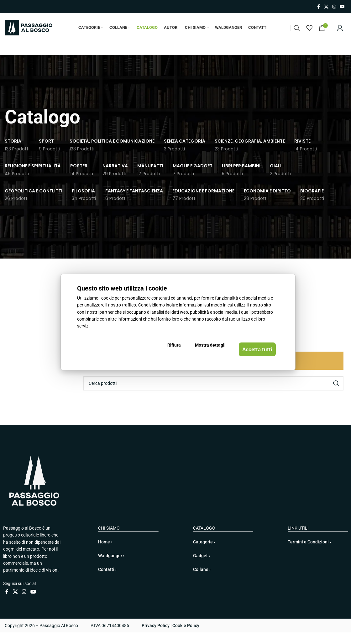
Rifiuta (181, 351)
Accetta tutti (252, 351)
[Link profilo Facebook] (318, 7)
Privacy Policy (156, 637)
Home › (105, 553)
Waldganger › (111, 567)
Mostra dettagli (209, 351)
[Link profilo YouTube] (342, 7)
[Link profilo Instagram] (334, 7)
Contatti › (107, 581)
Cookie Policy (186, 637)
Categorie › (204, 553)
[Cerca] (297, 34)
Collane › (202, 581)
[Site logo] (29, 33)
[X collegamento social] (326, 7)
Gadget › (202, 567)
